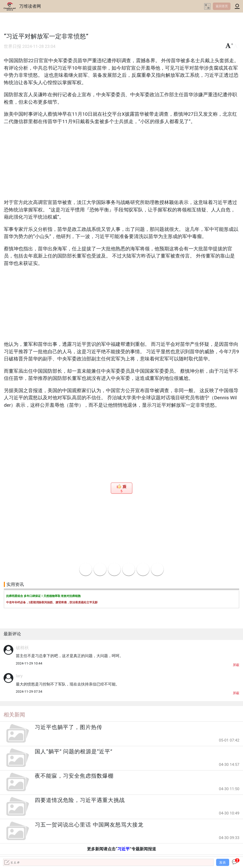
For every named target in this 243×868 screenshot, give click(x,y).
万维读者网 (30, 6)
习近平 (124, 849)
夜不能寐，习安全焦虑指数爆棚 (74, 776)
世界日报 (13, 46)
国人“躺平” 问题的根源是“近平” (74, 752)
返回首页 (222, 6)
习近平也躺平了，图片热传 (69, 727)
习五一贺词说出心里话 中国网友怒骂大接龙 (89, 825)
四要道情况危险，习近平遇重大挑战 (80, 800)
